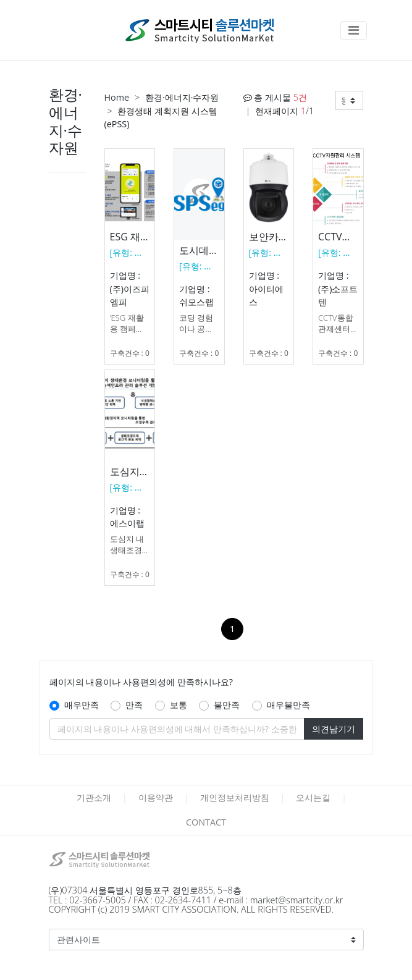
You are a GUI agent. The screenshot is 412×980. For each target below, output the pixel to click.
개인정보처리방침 (235, 797)
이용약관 (156, 797)
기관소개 (94, 797)
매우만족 (82, 705)
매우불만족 (288, 705)
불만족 (227, 705)
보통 (179, 705)
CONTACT (206, 822)
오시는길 (313, 797)
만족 (134, 705)
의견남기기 (334, 729)
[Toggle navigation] (354, 30)
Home (117, 97)
